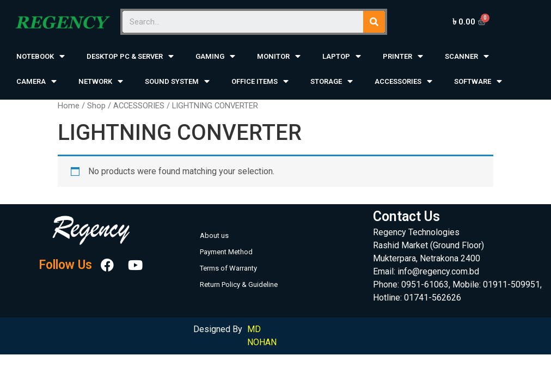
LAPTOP (342, 56)
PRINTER (403, 56)
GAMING (215, 56)
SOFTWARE (478, 81)
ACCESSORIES (403, 81)
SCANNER (467, 56)
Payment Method (226, 252)
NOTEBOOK (41, 56)
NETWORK (101, 81)
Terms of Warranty (228, 268)
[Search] (374, 22)
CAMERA (36, 81)
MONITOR (279, 56)
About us (214, 235)
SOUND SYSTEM (177, 81)
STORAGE (332, 81)
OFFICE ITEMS (260, 81)
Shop (96, 106)
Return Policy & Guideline (239, 284)
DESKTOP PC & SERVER (130, 56)
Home (69, 106)
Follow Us (65, 265)
